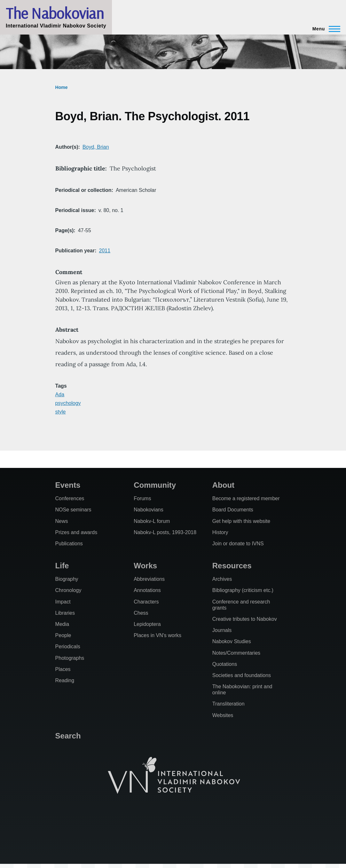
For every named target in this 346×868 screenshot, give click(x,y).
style (61, 412)
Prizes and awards (76, 532)
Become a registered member (246, 498)
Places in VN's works (157, 635)
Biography (67, 579)
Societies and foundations (242, 675)
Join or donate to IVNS (238, 544)
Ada (60, 395)
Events (68, 485)
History (220, 532)
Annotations (147, 590)
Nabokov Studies (232, 641)
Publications (69, 544)
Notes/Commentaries (236, 653)
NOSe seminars (73, 510)
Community (155, 485)
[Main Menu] (324, 29)
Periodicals (68, 647)
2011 (105, 251)
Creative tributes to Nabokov (245, 619)
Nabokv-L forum (152, 521)
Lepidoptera (147, 624)
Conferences (70, 498)
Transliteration (228, 704)
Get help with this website (241, 521)
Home (62, 87)
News (62, 521)
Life (62, 566)
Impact (63, 602)
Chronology (68, 590)
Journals (222, 630)
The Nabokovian (55, 13)
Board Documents (233, 510)
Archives (222, 579)
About (223, 485)
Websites (223, 715)
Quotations (225, 664)
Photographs (70, 658)
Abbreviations (149, 579)
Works (145, 566)
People (63, 635)
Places (63, 669)
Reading (65, 680)
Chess (141, 613)
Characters (146, 602)
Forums (142, 498)
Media (62, 624)
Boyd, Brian (96, 147)
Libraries (65, 613)
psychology (68, 403)
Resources (232, 566)
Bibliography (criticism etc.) (243, 590)
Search (68, 736)
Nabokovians (149, 510)
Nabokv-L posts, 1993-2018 (165, 532)
